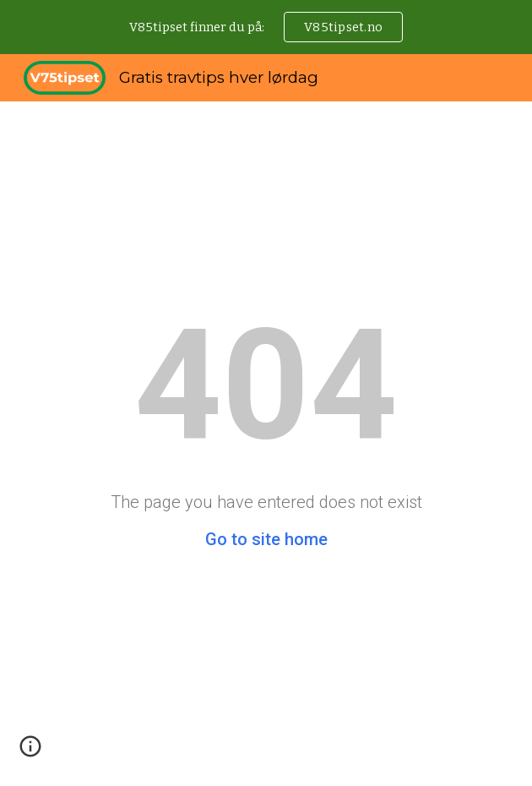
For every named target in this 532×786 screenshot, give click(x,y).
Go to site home (266, 539)
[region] (266, 27)
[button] (30, 752)
